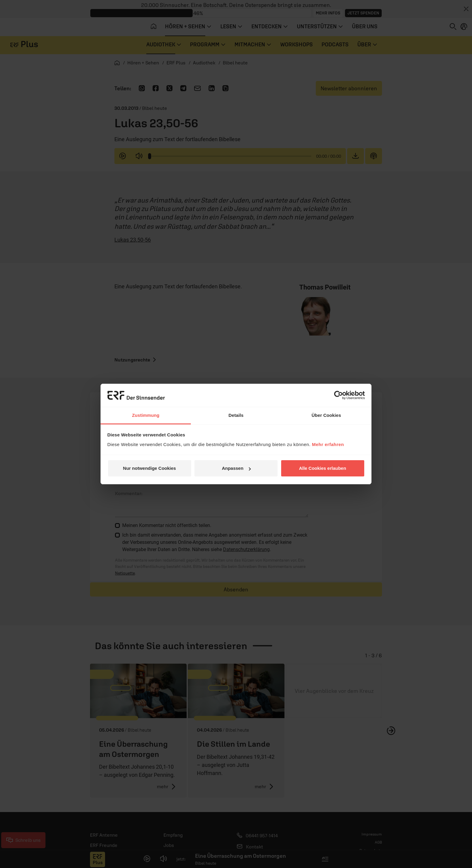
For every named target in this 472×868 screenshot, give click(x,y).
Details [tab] (236, 415)
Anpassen (236, 468)
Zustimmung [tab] (146, 415)
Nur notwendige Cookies (150, 468)
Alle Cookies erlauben (323, 468)
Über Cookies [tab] (326, 415)
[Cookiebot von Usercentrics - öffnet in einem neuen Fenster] (338, 395)
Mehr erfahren (328, 444)
